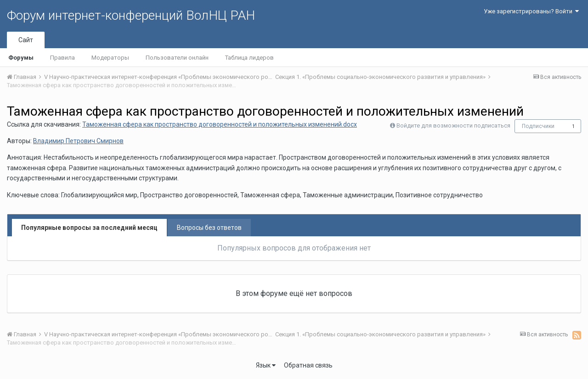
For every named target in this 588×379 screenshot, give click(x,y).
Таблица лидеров (249, 58)
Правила (62, 58)
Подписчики (538, 126)
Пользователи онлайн (177, 58)
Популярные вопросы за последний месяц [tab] (89, 228)
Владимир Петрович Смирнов (78, 141)
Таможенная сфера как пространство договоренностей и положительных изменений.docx (220, 124)
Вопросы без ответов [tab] (209, 228)
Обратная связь (308, 365)
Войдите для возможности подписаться (453, 125)
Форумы (21, 58)
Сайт (26, 40)
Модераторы (110, 58)
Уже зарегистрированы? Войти (531, 11)
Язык (266, 365)
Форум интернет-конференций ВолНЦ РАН (131, 15)
